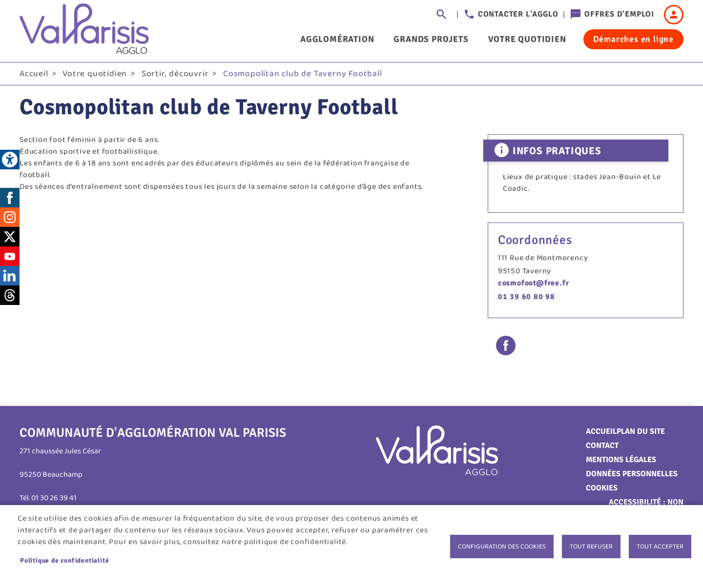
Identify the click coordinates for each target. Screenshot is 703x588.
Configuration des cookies (502, 547)
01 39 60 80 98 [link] (527, 297)
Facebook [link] (10, 198)
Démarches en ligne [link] (633, 39)
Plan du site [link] (641, 431)
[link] (10, 160)
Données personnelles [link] (632, 474)
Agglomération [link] (337, 39)
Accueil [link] (34, 74)
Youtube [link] (10, 256)
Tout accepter (660, 547)
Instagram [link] (10, 217)
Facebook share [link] (506, 345)
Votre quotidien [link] (527, 39)
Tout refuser (591, 547)
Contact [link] (602, 446)
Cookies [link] (602, 488)
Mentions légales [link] (621, 460)
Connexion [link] (674, 15)
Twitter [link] (10, 237)
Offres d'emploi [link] (619, 14)
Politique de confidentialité (64, 560)
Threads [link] (10, 295)
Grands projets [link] (431, 39)
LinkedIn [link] (10, 276)
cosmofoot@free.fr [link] (534, 283)
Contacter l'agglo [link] (518, 14)
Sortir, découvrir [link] (175, 74)
